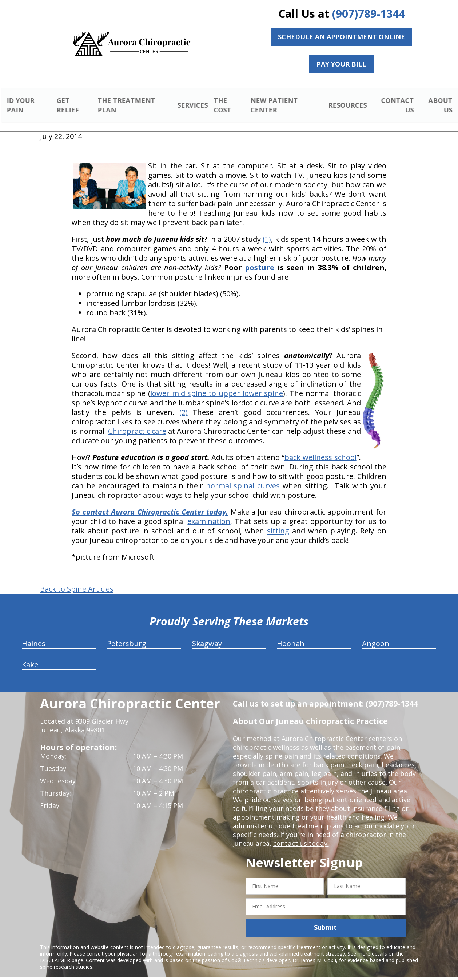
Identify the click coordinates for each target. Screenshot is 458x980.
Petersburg (127, 635)
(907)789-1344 (369, 14)
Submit (325, 919)
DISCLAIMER (55, 951)
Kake (30, 656)
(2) (184, 404)
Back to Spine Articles (77, 581)
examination (209, 513)
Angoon (376, 635)
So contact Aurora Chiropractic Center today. (150, 503)
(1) (267, 231)
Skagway (207, 635)
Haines (34, 635)
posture (260, 259)
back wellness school (320, 449)
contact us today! (300, 835)
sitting (278, 522)
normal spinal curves (243, 477)
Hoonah (291, 635)
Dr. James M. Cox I (314, 951)
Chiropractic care (137, 423)
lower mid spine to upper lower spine (217, 385)
